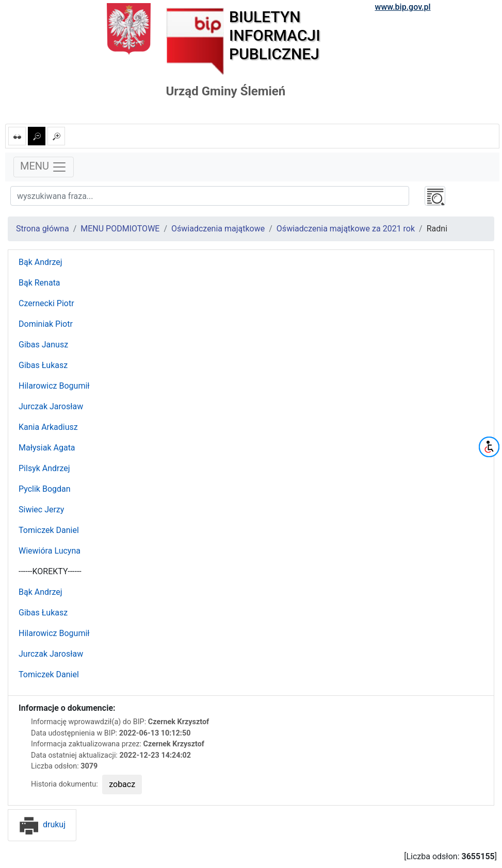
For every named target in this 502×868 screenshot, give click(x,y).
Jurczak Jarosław (51, 406)
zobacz (122, 784)
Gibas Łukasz (43, 365)
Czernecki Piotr (46, 303)
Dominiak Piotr (46, 324)
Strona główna (43, 229)
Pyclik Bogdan (45, 489)
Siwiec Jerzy (41, 510)
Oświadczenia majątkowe (218, 229)
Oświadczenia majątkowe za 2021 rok (346, 229)
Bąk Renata (39, 283)
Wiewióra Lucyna (50, 551)
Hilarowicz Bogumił (54, 386)
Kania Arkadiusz (48, 427)
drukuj (42, 824)
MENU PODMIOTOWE (120, 229)
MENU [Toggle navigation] (44, 167)
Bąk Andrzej (41, 262)
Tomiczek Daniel (49, 530)
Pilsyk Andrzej (44, 468)
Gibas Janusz (43, 345)
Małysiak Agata (47, 448)
